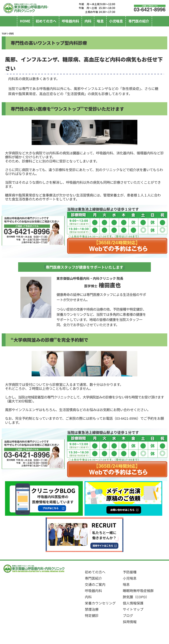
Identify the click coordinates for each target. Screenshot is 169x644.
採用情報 (130, 622)
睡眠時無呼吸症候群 (138, 591)
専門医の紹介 (139, 21)
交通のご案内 (95, 584)
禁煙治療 (92, 609)
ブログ (128, 615)
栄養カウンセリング (100, 603)
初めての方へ (46, 21)
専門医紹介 (93, 578)
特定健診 (92, 615)
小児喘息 (116, 21)
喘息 (100, 21)
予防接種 (130, 572)
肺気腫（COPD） (136, 597)
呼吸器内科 (71, 21)
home (25, 21)
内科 (88, 21)
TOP (4, 33)
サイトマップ (133, 609)
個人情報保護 (133, 603)
